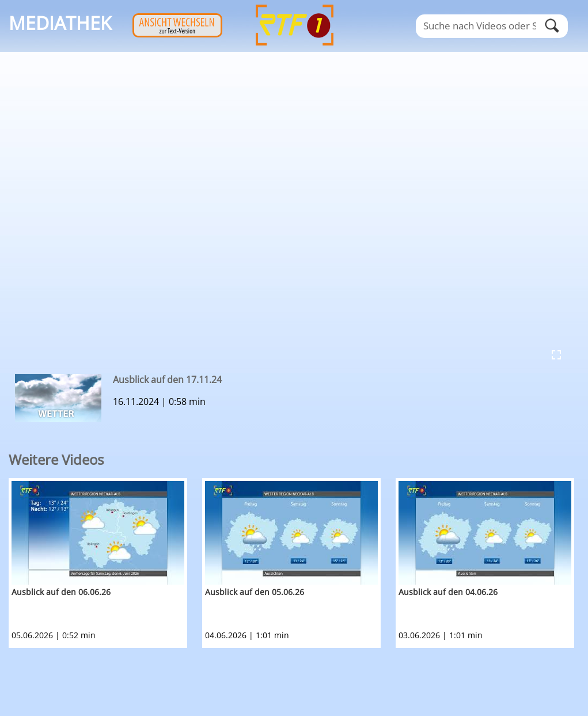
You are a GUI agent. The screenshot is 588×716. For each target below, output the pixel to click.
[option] (105, 563)
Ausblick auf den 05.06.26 (255, 592)
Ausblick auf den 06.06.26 (61, 592)
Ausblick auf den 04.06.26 (448, 592)
